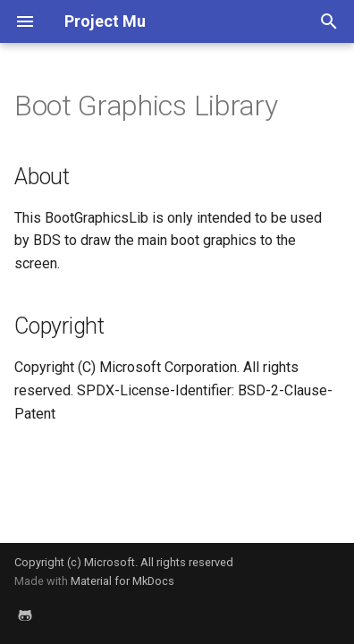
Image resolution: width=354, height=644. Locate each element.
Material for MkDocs (122, 581)
